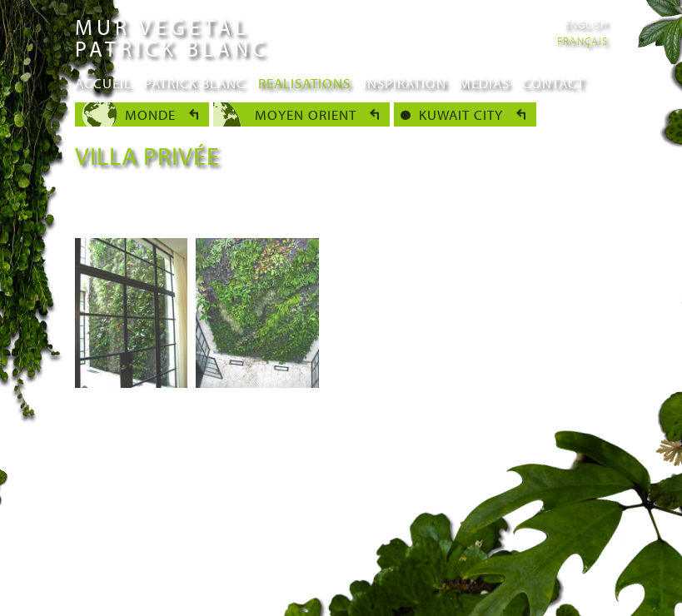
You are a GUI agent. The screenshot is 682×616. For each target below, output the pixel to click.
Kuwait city (461, 114)
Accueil (103, 83)
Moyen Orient (306, 114)
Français (582, 41)
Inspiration (405, 83)
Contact (553, 83)
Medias (484, 83)
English (586, 24)
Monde (150, 114)
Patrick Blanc (195, 83)
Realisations (304, 83)
